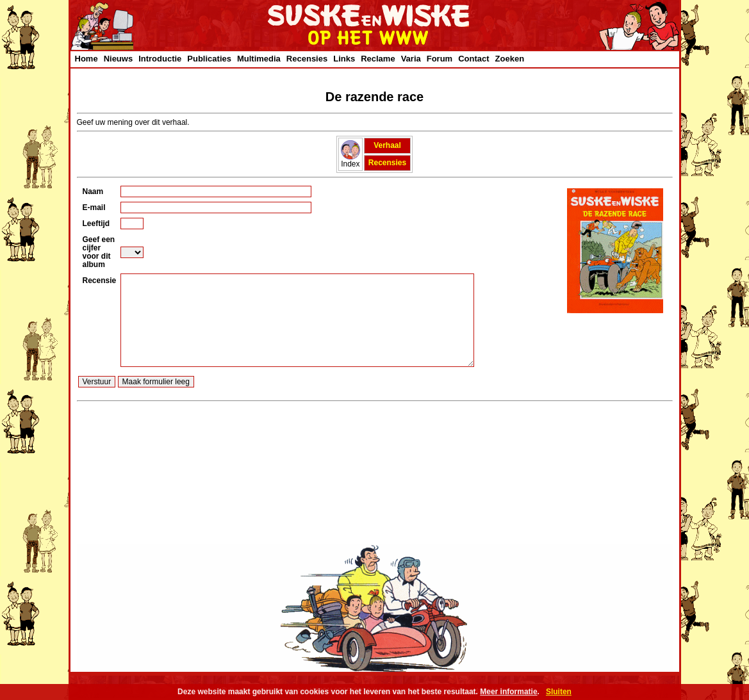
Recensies (307, 59)
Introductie (160, 59)
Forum (440, 59)
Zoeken (510, 59)
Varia (411, 59)
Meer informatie (508, 692)
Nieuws (119, 59)
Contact (473, 59)
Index (350, 160)
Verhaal (387, 145)
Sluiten (559, 692)
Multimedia (259, 59)
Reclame (378, 59)
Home (86, 59)
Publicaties (209, 59)
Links (344, 59)
